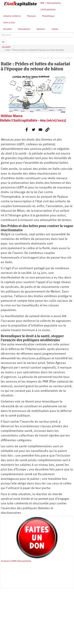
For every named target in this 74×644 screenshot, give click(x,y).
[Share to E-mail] (40, 130)
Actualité (7, 29)
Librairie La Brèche (12, 16)
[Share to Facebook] (27, 130)
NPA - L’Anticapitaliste (51, 3)
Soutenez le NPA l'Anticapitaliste (16, 561)
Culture (55, 29)
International (24, 29)
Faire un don (9, 23)
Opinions (41, 29)
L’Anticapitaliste (48, 10)
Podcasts (31, 16)
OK (3, 42)
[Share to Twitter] (34, 130)
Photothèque (48, 16)
